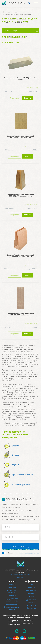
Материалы (31, 591)
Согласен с (23, 553)
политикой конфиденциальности (27, 553)
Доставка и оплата (31, 601)
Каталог (31, 588)
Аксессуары (12, 604)
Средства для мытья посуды (12, 600)
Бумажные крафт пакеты (12, 608)
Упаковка (12, 588)
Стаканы (12, 596)
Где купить (31, 605)
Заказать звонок (27, 624)
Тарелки (12, 585)
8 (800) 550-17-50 (14, 621)
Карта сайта (21, 577)
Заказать (27, 98)
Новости (31, 594)
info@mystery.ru (14, 624)
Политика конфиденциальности (20, 575)
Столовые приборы (12, 592)
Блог (31, 597)
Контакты (31, 608)
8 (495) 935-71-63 (27, 621)
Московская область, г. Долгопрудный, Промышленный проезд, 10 (20, 616)
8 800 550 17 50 (17, 3)
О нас (31, 585)
